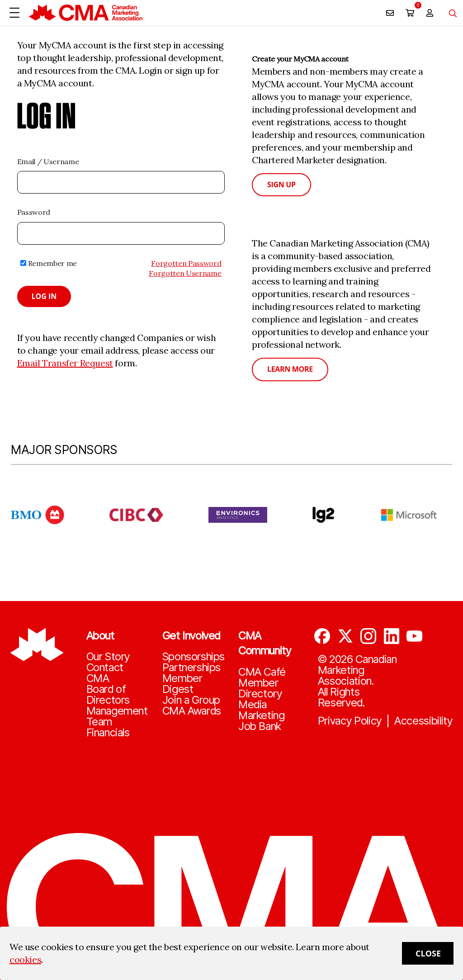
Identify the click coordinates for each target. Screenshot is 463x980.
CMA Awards (192, 711)
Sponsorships (194, 657)
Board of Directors (108, 695)
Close (428, 953)
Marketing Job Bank (261, 721)
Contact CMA (105, 673)
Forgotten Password (186, 263)
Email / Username (48, 161)
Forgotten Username (185, 273)
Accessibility (423, 721)
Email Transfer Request (65, 363)
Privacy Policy (350, 721)
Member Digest (182, 684)
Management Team (117, 716)
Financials (108, 733)
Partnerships (191, 668)
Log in (44, 296)
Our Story (108, 657)
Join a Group (191, 700)
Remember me (49, 263)
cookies (25, 959)
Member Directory (260, 688)
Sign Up (281, 185)
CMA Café (262, 672)
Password (34, 212)
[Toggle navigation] (449, 13)
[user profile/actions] (430, 13)
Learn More (290, 369)
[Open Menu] (14, 13)
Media (253, 705)
